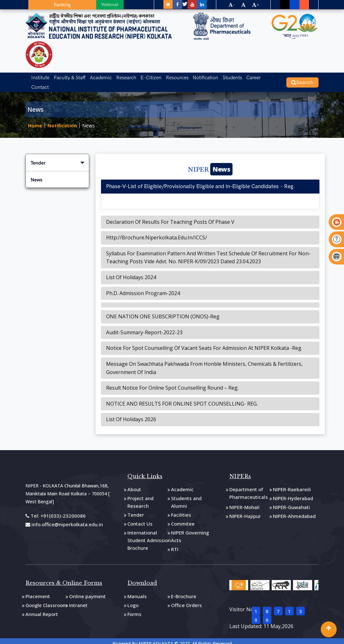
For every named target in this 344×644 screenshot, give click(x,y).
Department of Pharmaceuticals (249, 487)
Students (226, 77)
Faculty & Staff (68, 77)
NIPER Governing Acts (190, 531)
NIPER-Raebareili (292, 484)
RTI (175, 543)
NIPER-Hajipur (245, 510)
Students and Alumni (186, 496)
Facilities (181, 509)
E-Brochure (184, 591)
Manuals (137, 591)
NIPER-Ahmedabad (294, 510)
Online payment (87, 591)
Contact (266, 77)
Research (123, 77)
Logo (133, 599)
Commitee (183, 518)
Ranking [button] (45, 5)
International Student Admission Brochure (149, 534)
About (134, 484)
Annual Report (42, 608)
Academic (99, 77)
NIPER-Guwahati (291, 501)
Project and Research (140, 496)
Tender (57, 157)
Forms (134, 608)
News (89, 120)
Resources (172, 77)
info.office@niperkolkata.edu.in (64, 519)
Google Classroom (46, 599)
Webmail (75, 4)
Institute (40, 77)
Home (35, 120)
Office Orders (186, 599)
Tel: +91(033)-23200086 (56, 510)
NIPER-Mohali (244, 501)
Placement (38, 591)
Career (247, 77)
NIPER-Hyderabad (293, 492)
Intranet (78, 599)
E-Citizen (147, 77)
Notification (200, 77)
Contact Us (140, 518)
